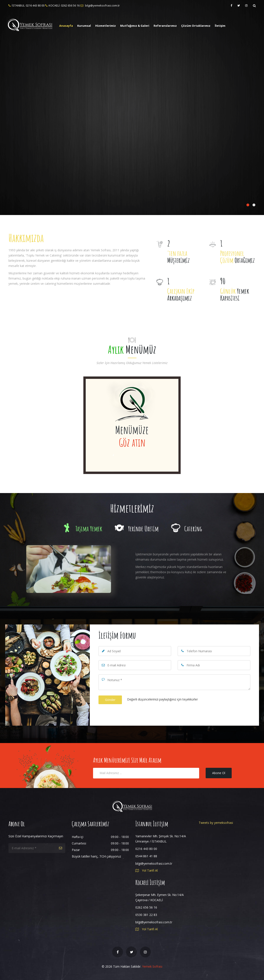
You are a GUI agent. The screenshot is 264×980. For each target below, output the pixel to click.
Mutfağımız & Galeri (135, 26)
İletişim (220, 26)
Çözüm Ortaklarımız (196, 26)
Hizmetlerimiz (106, 26)
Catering (187, 529)
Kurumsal (84, 26)
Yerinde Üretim (137, 529)
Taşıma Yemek (82, 529)
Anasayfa (66, 26)
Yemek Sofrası (152, 966)
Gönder (110, 700)
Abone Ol (219, 773)
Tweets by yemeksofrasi (216, 823)
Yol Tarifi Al (147, 870)
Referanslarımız (165, 26)
